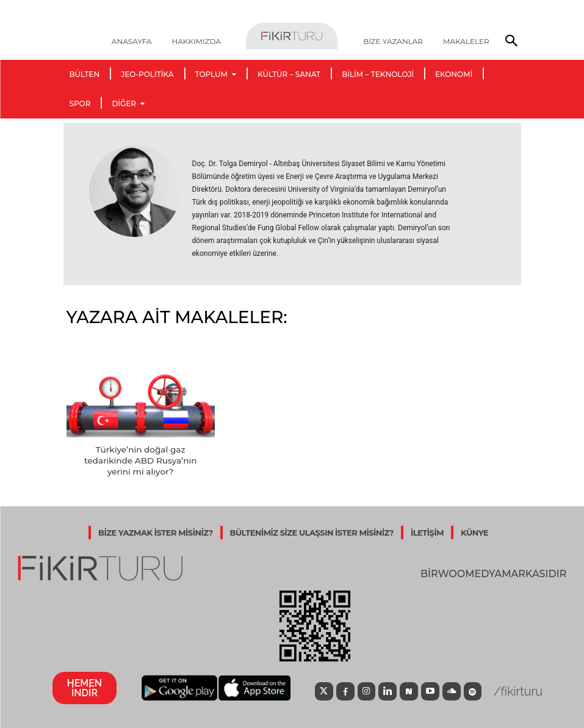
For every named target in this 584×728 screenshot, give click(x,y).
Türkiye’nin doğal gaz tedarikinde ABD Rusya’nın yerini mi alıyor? (141, 460)
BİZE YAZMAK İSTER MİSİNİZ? (156, 531)
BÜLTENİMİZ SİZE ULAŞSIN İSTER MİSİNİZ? (312, 531)
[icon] (319, 691)
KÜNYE (474, 531)
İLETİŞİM (427, 531)
